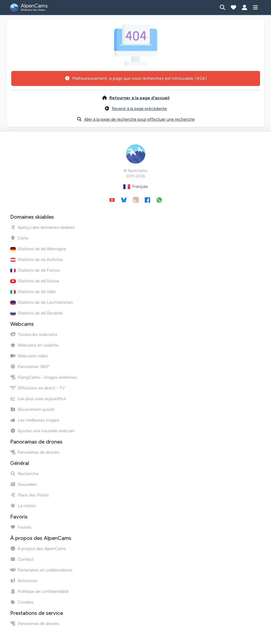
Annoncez (24, 581)
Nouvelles (24, 484)
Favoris (21, 527)
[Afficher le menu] (256, 7)
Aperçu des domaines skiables (42, 227)
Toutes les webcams (34, 334)
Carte (19, 238)
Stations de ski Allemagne (38, 249)
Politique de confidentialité (39, 591)
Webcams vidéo (29, 356)
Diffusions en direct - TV (38, 388)
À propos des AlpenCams (38, 549)
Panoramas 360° (30, 367)
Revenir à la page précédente (139, 109)
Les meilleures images (35, 420)
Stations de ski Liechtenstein (42, 302)
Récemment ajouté (32, 409)
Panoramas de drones (35, 452)
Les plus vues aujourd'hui (38, 399)
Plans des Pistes (29, 495)
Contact (22, 559)
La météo (23, 506)
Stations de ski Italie (33, 292)
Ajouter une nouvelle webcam (42, 431)
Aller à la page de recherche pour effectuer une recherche (139, 119)
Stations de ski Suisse (35, 281)
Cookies (22, 602)
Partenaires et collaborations (41, 570)
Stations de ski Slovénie (36, 313)
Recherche (24, 474)
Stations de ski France (35, 270)
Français (136, 187)
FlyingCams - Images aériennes (44, 377)
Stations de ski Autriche (36, 260)
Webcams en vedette (34, 345)
